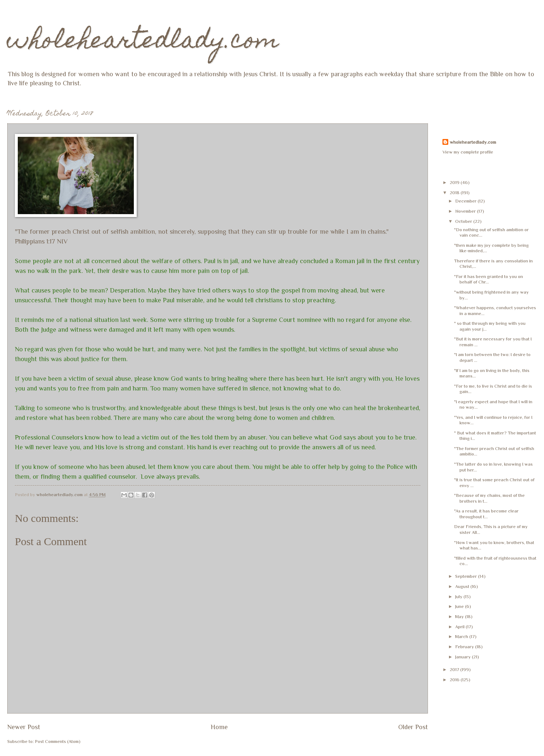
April (460, 627)
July (459, 596)
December (466, 201)
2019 (455, 182)
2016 (455, 680)
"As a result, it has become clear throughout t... (487, 514)
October (464, 221)
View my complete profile (468, 152)
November (466, 211)
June (460, 606)
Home (219, 727)
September (467, 576)
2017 (455, 669)
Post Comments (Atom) (58, 741)
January (463, 657)
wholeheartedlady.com (143, 42)
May (460, 616)
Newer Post (24, 727)
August (463, 586)
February (465, 647)
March (462, 636)
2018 (455, 193)
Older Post (413, 727)
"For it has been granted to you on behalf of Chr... (489, 279)
